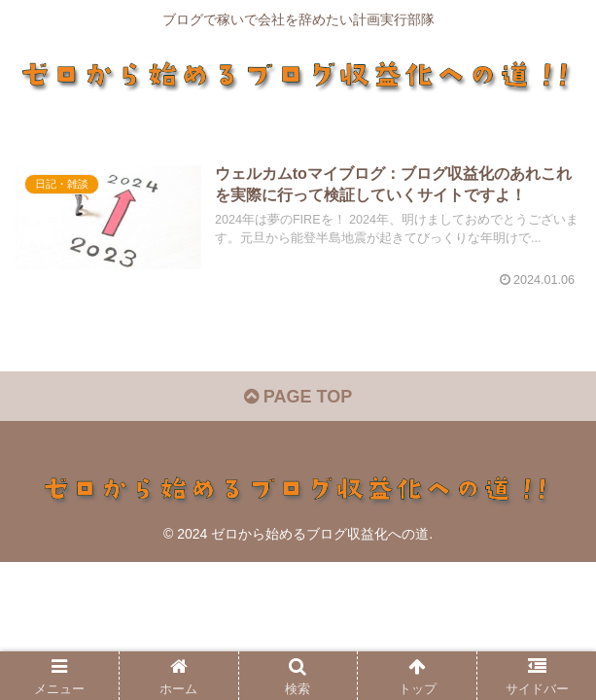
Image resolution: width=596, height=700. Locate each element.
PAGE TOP (298, 397)
